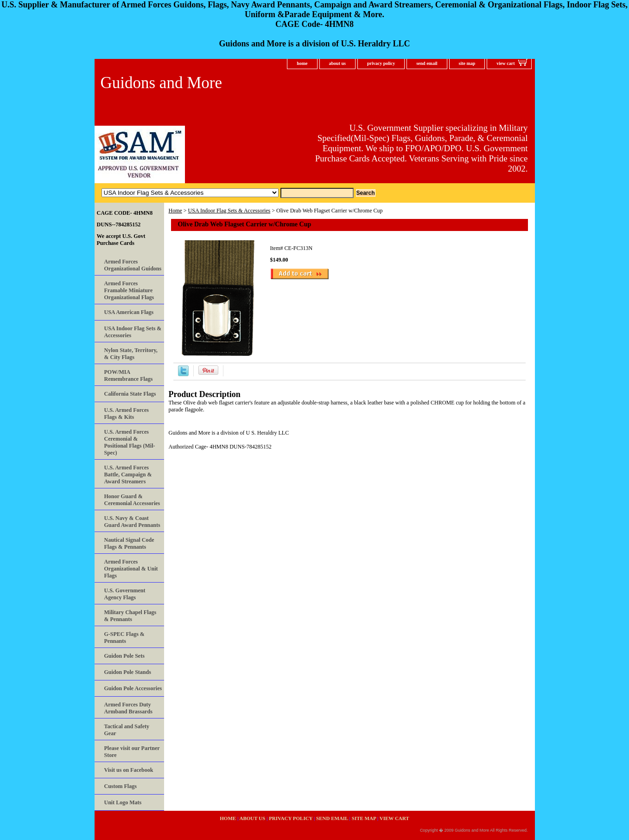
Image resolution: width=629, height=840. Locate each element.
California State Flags (130, 394)
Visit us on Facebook (129, 770)
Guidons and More (161, 83)
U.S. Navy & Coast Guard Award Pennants (132, 522)
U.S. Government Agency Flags (125, 594)
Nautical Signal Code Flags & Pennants (129, 543)
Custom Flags (121, 786)
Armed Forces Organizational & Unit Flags (131, 569)
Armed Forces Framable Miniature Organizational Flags (129, 290)
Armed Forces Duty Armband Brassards (128, 708)
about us (337, 63)
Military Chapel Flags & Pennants (130, 616)
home (302, 63)
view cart (505, 63)
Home (175, 211)
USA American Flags (129, 312)
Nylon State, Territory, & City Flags (131, 354)
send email (427, 63)
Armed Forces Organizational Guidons (133, 265)
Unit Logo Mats (123, 802)
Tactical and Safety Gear (127, 730)
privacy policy (381, 63)
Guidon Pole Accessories (133, 688)
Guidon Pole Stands (128, 672)
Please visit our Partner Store (132, 752)
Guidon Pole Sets (124, 656)
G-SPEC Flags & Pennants (124, 638)
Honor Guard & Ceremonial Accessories (132, 500)
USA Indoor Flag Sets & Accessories (229, 211)
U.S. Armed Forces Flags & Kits (127, 414)
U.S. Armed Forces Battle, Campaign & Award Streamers (128, 475)
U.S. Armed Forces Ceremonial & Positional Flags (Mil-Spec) (130, 442)
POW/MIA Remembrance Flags (129, 375)
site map (467, 63)
